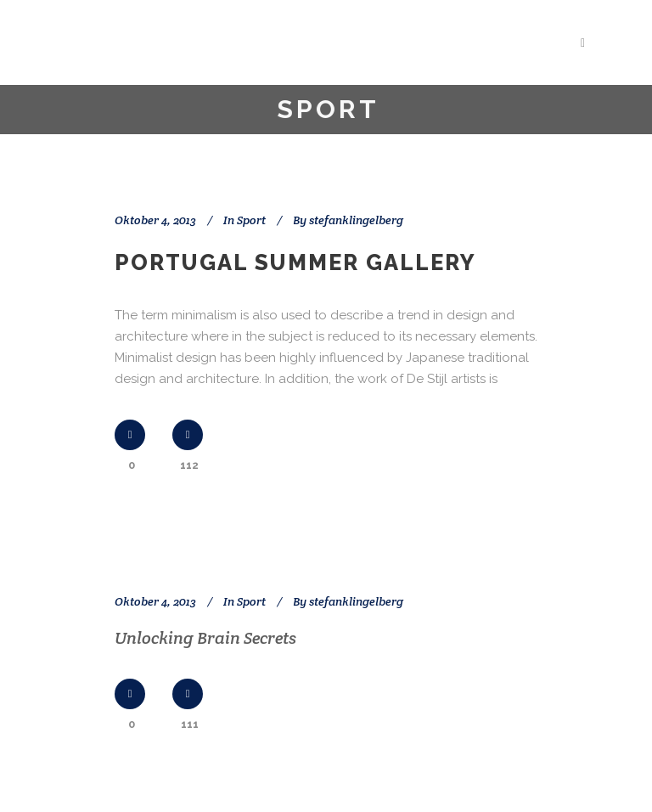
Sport (251, 220)
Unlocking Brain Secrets (205, 638)
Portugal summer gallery (295, 262)
